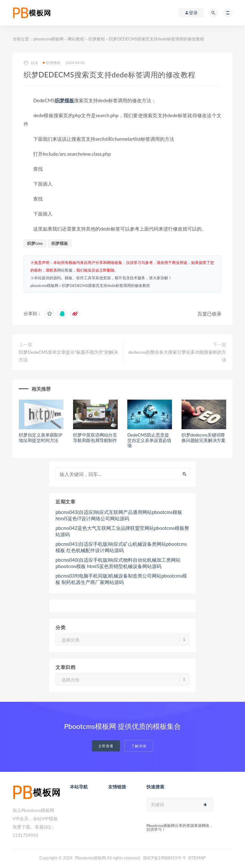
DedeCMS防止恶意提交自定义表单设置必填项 (149, 440)
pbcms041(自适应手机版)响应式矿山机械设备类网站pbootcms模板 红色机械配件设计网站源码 (121, 547)
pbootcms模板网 (48, 39)
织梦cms (35, 243)
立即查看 (106, 746)
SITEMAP (197, 858)
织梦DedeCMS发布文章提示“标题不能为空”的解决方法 (68, 356)
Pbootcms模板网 (91, 858)
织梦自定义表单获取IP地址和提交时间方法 (41, 438)
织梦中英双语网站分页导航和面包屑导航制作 (95, 438)
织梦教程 (97, 39)
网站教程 (76, 39)
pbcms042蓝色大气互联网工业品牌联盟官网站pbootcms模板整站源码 (122, 531)
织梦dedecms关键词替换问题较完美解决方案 (204, 438)
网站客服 (65, 270)
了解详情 (139, 746)
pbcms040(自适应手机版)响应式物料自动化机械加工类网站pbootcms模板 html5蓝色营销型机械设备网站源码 (118, 563)
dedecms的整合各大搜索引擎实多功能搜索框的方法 (177, 356)
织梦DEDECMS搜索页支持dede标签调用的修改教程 (106, 285)
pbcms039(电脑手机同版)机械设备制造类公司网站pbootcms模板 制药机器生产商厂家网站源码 (121, 579)
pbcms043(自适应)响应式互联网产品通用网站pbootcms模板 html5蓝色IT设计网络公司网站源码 (119, 515)
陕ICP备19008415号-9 (164, 858)
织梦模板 (64, 100)
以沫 (31, 63)
